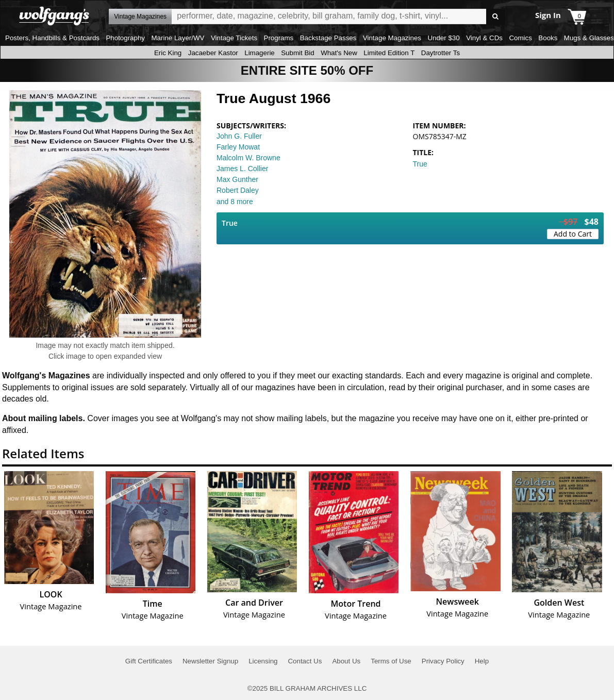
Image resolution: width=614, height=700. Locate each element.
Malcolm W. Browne (248, 158)
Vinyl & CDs (484, 38)
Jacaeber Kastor (213, 53)
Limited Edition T (389, 53)
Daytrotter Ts (441, 53)
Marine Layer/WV (178, 38)
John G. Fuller (239, 136)
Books (548, 38)
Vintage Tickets (234, 38)
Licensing (263, 661)
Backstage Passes (328, 38)
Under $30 (443, 38)
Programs (279, 38)
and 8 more (235, 202)
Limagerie (260, 53)
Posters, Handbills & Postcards (52, 38)
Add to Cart (573, 234)
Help (482, 661)
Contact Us (305, 661)
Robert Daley (238, 190)
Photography (125, 38)
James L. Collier (242, 169)
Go (496, 17)
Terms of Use (391, 661)
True (420, 164)
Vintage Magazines (392, 38)
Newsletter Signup (210, 661)
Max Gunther (237, 179)
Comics (520, 38)
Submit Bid (297, 53)
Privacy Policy (443, 661)
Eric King (168, 53)
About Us (346, 661)
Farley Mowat (238, 147)
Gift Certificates (149, 661)
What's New (339, 53)
